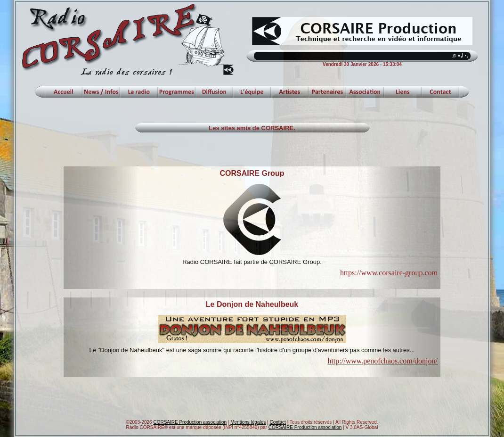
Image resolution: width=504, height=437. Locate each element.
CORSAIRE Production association (190, 422)
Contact (277, 422)
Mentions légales (248, 422)
